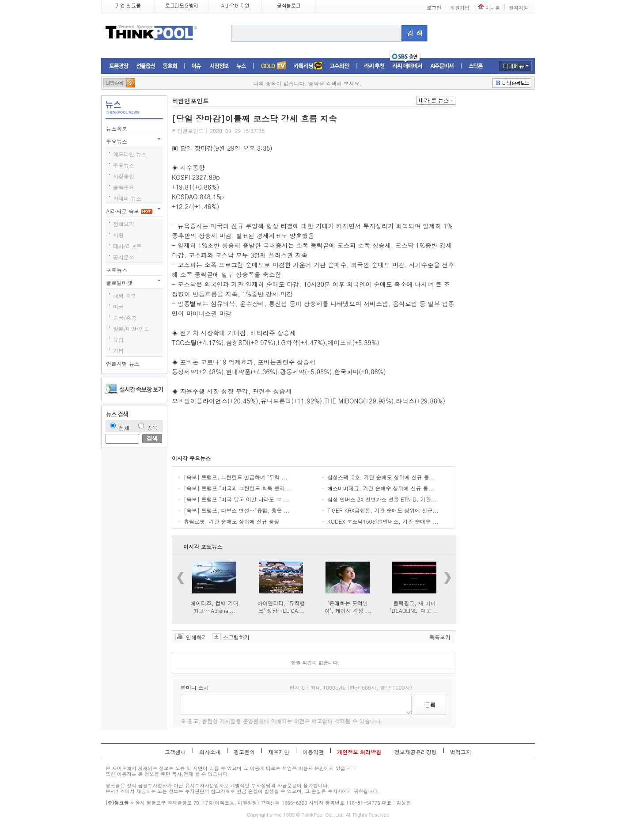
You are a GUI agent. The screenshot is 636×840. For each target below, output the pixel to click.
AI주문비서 (442, 66)
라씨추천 (374, 66)
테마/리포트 (127, 246)
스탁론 (476, 66)
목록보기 (440, 637)
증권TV (273, 66)
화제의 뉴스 (127, 198)
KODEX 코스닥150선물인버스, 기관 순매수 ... (383, 521)
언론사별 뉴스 (124, 363)
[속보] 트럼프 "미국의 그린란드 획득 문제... (237, 488)
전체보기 (124, 224)
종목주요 (124, 187)
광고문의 (244, 752)
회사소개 (210, 752)
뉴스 (241, 66)
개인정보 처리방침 (359, 752)
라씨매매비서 (407, 66)
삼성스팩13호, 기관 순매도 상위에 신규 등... (381, 477)
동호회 (170, 66)
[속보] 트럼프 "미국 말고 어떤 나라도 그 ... (237, 499)
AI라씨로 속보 (129, 211)
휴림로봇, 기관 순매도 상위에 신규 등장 (232, 521)
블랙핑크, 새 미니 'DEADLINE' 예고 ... (415, 607)
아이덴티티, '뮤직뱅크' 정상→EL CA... (281, 607)
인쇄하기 (197, 637)
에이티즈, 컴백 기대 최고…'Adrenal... (214, 607)
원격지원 (519, 8)
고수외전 (340, 66)
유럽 (118, 340)
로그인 (434, 8)
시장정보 (219, 66)
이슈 (197, 66)
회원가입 (460, 8)
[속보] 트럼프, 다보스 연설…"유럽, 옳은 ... (237, 510)
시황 (118, 235)
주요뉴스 (117, 141)
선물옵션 (146, 66)
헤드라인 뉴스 (130, 154)
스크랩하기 (236, 637)
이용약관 (313, 752)
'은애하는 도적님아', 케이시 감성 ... (348, 607)
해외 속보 (125, 295)
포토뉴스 (117, 270)
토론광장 (119, 66)
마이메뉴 (515, 66)
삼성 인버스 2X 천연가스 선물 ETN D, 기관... (382, 499)
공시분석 (124, 257)
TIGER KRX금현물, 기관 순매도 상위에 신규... (383, 510)
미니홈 (493, 8)
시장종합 (124, 176)
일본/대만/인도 (131, 329)
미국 (118, 306)
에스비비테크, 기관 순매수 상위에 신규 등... (381, 488)
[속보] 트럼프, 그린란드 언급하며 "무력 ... (236, 477)
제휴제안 (279, 752)
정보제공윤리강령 (416, 752)
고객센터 (175, 752)
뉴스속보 (117, 128)
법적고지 (461, 752)
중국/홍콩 (125, 317)
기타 (118, 351)
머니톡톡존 (308, 66)
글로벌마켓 (120, 283)
